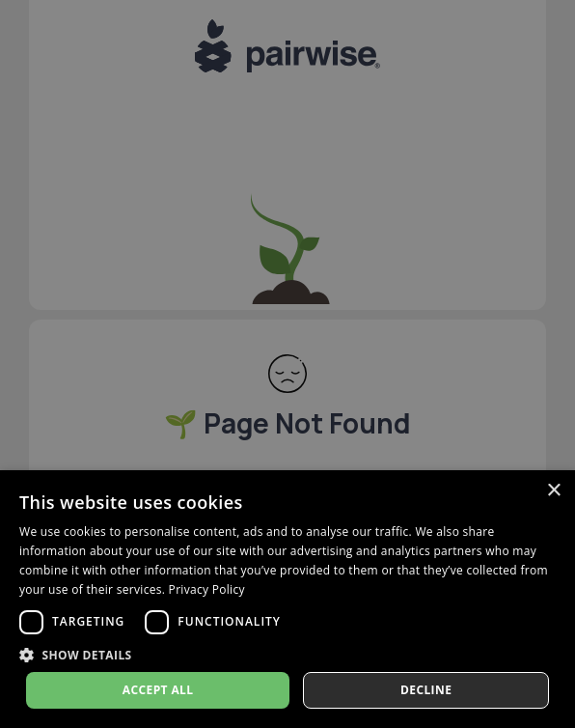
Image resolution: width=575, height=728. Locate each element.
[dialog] (287, 599)
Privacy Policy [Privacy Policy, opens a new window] (207, 589)
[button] (287, 655)
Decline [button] (426, 690)
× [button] (553, 491)
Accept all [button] (158, 690)
